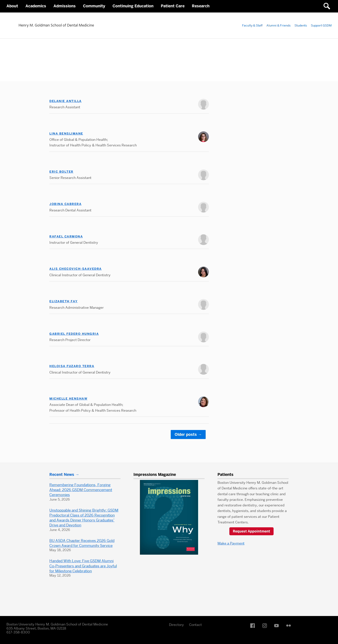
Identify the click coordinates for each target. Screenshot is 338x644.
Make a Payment (231, 543)
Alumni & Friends (279, 25)
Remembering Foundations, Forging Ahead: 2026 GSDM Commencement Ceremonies (81, 490)
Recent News (62, 475)
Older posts (188, 435)
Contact (195, 625)
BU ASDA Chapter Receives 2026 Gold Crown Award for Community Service (82, 543)
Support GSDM (321, 25)
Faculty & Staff (252, 25)
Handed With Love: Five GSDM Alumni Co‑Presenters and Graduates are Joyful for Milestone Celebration (83, 566)
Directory (176, 625)
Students (301, 25)
